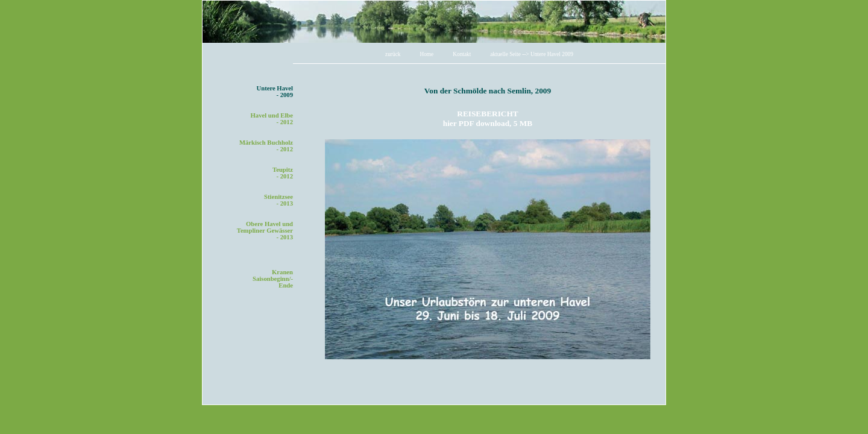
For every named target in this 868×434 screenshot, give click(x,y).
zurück (393, 54)
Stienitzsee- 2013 (278, 200)
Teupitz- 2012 (283, 173)
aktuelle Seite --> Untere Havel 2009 (532, 54)
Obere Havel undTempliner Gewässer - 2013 (265, 231)
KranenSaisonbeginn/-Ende (273, 279)
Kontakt (462, 54)
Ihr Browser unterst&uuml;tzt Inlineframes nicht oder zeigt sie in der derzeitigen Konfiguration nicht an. (488, 239)
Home (426, 54)
